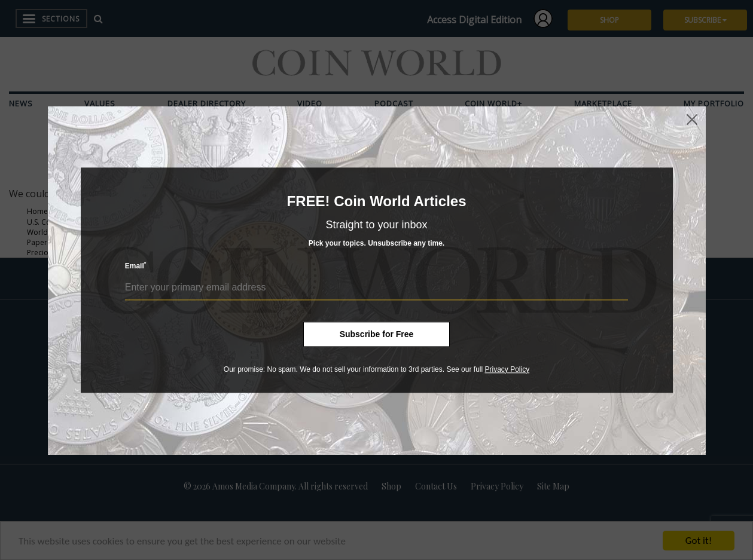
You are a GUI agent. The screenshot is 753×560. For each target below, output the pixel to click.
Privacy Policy (507, 369)
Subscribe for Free (377, 334)
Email (136, 266)
